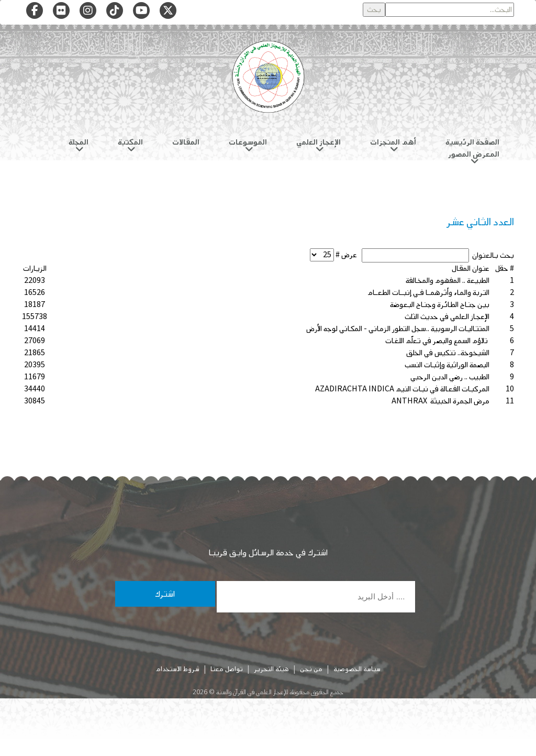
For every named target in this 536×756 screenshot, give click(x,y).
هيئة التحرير (271, 669)
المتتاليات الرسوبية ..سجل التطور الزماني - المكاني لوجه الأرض (398, 329)
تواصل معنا (227, 669)
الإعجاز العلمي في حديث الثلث (447, 317)
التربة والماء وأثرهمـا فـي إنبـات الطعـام (428, 293)
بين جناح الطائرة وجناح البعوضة (440, 305)
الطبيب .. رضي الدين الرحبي (450, 377)
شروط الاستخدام (177, 669)
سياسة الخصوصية (357, 669)
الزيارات (35, 269)
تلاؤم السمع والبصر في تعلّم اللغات (437, 341)
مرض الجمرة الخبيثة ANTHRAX (440, 401)
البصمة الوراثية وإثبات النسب (447, 365)
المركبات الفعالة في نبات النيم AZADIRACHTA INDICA (402, 389)
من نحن (311, 669)
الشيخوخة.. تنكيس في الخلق (448, 353)
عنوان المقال (471, 269)
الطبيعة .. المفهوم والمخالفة (448, 281)
